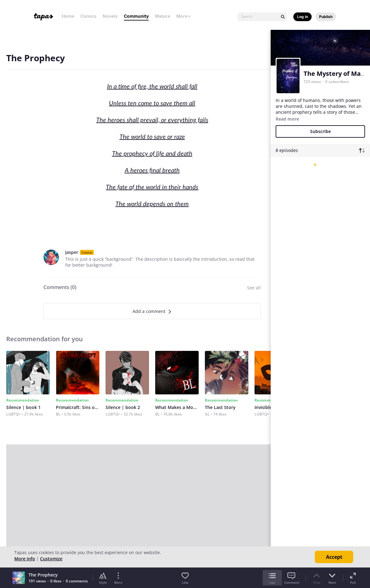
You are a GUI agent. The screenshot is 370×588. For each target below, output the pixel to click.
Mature (162, 16)
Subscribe (320, 131)
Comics (88, 16)
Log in (302, 17)
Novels (110, 16)
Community (136, 16)
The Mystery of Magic (336, 73)
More (184, 16)
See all (254, 288)
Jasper (72, 252)
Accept (334, 557)
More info (25, 559)
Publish (326, 17)
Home (68, 16)
